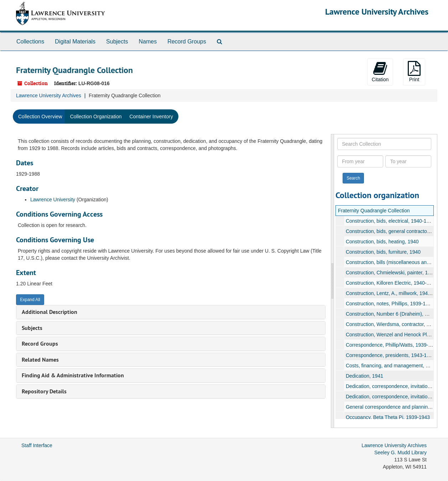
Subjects (117, 42)
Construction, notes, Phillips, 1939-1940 (389, 304)
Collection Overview (40, 117)
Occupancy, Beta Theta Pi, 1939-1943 (387, 417)
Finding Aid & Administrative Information (73, 375)
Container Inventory (151, 117)
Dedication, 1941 (364, 376)
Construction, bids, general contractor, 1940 (394, 231)
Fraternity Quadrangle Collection (374, 211)
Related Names (40, 360)
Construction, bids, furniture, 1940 (383, 252)
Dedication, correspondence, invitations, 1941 (396, 386)
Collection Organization (96, 117)
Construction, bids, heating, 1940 (382, 242)
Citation (380, 72)
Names (148, 42)
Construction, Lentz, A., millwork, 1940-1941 (394, 293)
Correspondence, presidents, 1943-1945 (390, 355)
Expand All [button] (30, 300)
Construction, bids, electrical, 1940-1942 (390, 221)
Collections (30, 42)
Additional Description (50, 312)
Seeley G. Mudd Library (400, 452)
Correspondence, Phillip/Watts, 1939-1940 (392, 345)
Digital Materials (75, 42)
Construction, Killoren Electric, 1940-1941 (391, 283)
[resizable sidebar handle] (333, 281)
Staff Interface (37, 445)
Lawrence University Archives (377, 12)
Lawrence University (53, 200)
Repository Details (44, 391)
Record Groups (187, 42)
